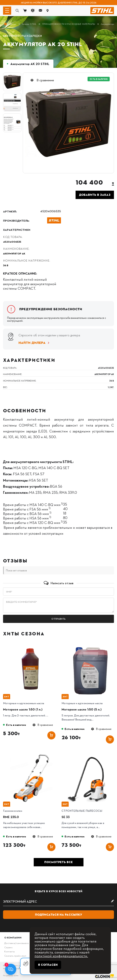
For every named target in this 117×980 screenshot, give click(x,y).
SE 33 (66, 817)
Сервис (8, 947)
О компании (13, 938)
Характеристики (17, 230)
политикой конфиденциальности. (61, 956)
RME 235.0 (11, 817)
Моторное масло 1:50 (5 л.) (82, 709)
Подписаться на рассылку (59, 915)
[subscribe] (58, 902)
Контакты (10, 951)
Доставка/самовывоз (16, 943)
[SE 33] (90, 753)
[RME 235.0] (31, 753)
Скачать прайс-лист (15, 956)
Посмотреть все (58, 862)
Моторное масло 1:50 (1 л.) (23, 709)
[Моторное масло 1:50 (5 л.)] (90, 645)
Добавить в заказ (95, 195)
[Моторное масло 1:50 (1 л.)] (31, 645)
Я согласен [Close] (48, 965)
